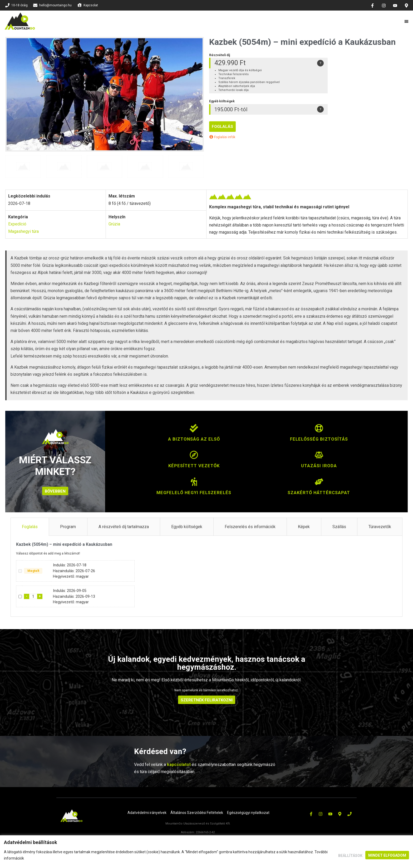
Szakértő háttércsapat (319, 492)
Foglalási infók (222, 137)
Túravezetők (380, 526)
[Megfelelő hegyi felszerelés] (194, 484)
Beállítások (349, 855)
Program (68, 526)
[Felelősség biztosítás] (319, 431)
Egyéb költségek (187, 526)
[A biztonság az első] (194, 431)
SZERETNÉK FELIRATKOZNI (207, 700)
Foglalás (222, 127)
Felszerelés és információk (250, 526)
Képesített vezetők (194, 466)
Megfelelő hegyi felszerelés (194, 492)
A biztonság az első (194, 439)
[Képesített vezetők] (194, 458)
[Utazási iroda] (319, 458)
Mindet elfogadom (387, 855)
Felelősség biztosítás (319, 439)
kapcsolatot (179, 764)
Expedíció (17, 224)
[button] (407, 21)
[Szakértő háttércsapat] (319, 484)
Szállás (339, 526)
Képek (304, 526)
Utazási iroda (319, 466)
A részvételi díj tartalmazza (124, 526)
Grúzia (114, 224)
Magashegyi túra (23, 231)
